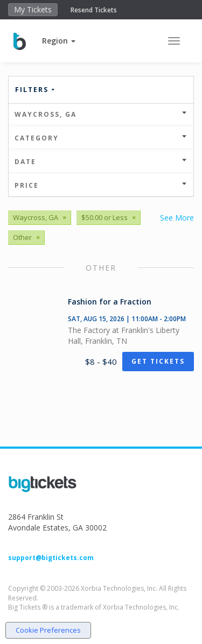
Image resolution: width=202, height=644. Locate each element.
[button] (59, 41)
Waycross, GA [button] (101, 114)
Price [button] (101, 185)
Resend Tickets (94, 10)
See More (177, 218)
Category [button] (101, 138)
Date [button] (101, 162)
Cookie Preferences (48, 630)
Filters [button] (36, 90)
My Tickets (33, 9)
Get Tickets (158, 361)
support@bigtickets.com (51, 558)
